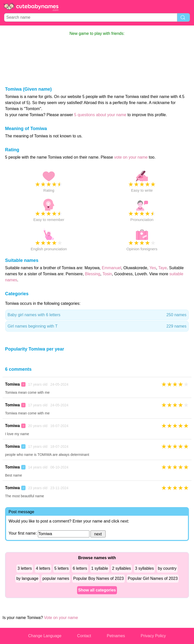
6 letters (80, 568)
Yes (153, 268)
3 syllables (144, 568)
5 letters (62, 568)
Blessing (92, 274)
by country (167, 568)
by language (27, 578)
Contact (84, 636)
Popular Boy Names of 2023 (99, 578)
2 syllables (122, 568)
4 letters (43, 568)
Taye (163, 268)
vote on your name (131, 157)
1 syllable (100, 568)
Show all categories (97, 590)
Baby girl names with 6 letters (97, 315)
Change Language (45, 636)
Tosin (107, 274)
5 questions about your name (100, 115)
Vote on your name (61, 618)
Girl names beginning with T (97, 326)
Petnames (116, 636)
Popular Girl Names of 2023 (153, 578)
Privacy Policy (153, 636)
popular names (56, 578)
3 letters (25, 568)
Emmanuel (111, 268)
